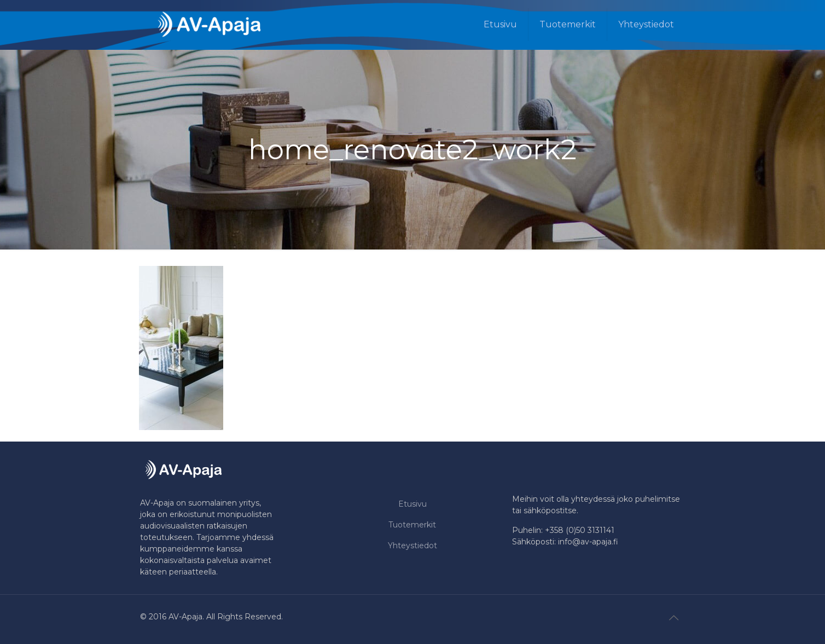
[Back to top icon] (673, 618)
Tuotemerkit (412, 525)
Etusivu (413, 504)
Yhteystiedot (413, 546)
